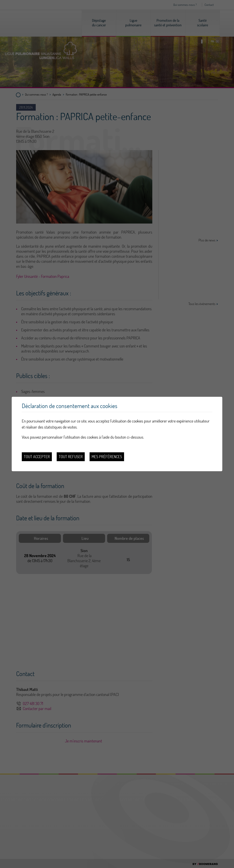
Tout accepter (37, 457)
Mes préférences (107, 457)
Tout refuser (71, 457)
